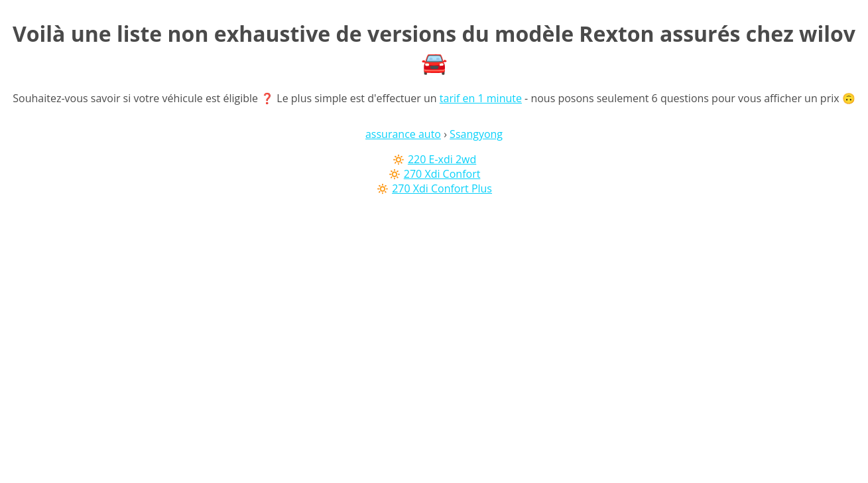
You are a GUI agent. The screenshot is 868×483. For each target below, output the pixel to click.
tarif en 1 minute (481, 98)
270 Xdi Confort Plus (442, 188)
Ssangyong (476, 134)
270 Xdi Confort (442, 174)
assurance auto (403, 134)
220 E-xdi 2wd (442, 159)
